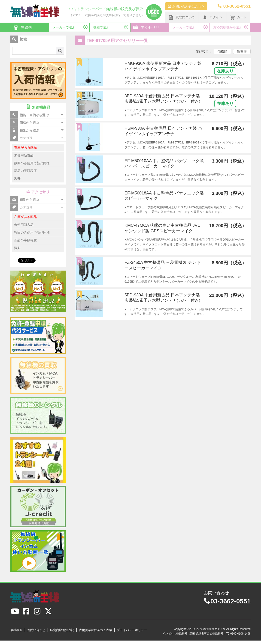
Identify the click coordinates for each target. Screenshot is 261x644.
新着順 (242, 51)
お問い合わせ (36, 630)
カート (238, 17)
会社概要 (16, 630)
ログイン (212, 17)
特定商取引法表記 (62, 630)
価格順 (222, 51)
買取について (182, 17)
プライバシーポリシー (132, 630)
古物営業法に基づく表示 (96, 630)
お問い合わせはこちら (186, 6)
